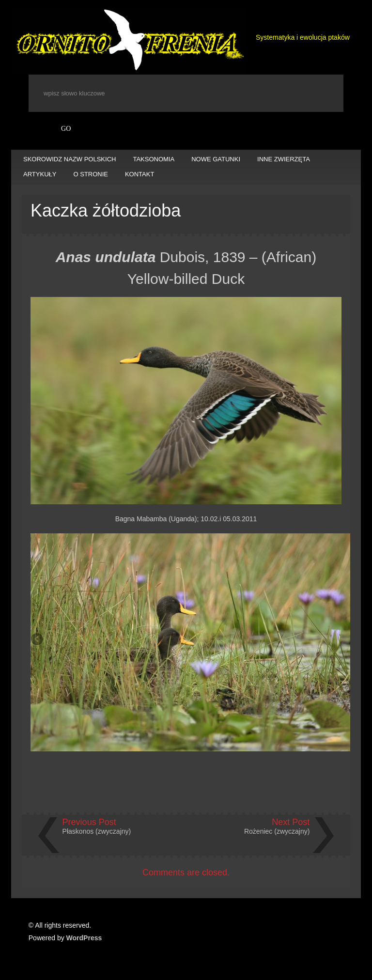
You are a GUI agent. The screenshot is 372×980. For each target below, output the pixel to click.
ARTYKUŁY (40, 174)
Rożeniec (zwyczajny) (277, 831)
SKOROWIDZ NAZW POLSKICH (70, 159)
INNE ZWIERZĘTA (284, 159)
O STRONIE (91, 174)
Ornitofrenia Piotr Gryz (129, 41)
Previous (38, 640)
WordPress (84, 938)
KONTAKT (139, 174)
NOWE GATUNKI (216, 159)
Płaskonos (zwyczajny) (97, 831)
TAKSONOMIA (154, 159)
